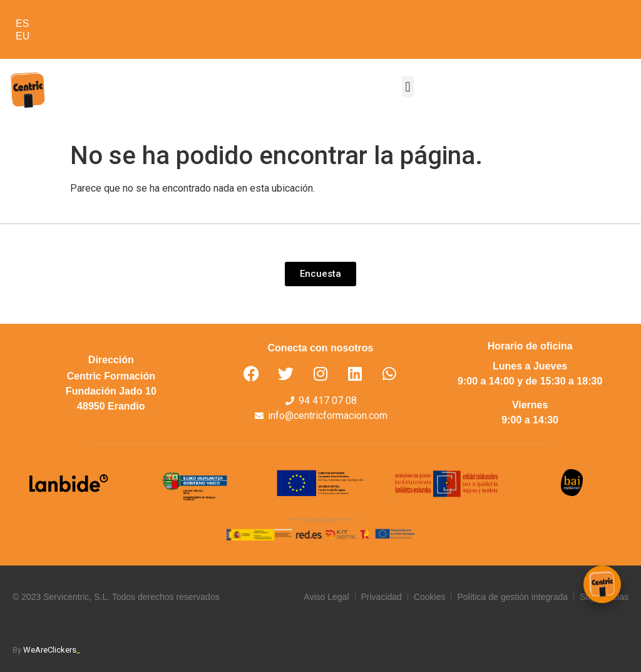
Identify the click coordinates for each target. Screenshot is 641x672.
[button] (408, 87)
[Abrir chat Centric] (602, 584)
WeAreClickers (52, 650)
